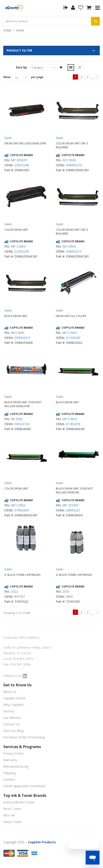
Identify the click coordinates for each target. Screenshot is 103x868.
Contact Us (12, 724)
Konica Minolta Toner (19, 802)
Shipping (9, 773)
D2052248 (22, 165)
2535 (66, 591)
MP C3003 (70, 419)
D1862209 (22, 510)
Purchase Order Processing (24, 737)
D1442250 (73, 338)
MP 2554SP (71, 505)
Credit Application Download (24, 786)
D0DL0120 (22, 424)
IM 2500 (17, 419)
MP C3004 (18, 246)
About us (10, 692)
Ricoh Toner (12, 809)
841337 (20, 596)
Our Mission (12, 718)
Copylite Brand (14, 698)
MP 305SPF (19, 160)
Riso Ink (9, 815)
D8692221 (73, 510)
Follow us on (15, 675)
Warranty (10, 760)
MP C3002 (70, 333)
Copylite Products (42, 842)
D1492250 (73, 424)
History (9, 711)
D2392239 (22, 251)
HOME (7, 30)
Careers (9, 779)
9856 (69, 596)
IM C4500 (69, 246)
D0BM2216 (74, 165)
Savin (8, 138)
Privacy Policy (13, 753)
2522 (14, 591)
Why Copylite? (14, 705)
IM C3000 (69, 160)
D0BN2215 (74, 251)
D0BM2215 (22, 338)
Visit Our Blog (13, 731)
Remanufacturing (16, 766)
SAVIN (20, 30)
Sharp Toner (12, 822)
